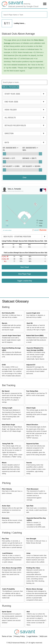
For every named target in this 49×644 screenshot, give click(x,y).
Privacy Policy (20, 636)
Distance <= (30, 158)
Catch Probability (8, 589)
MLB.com (44, 636)
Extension (6, 518)
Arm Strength (31, 539)
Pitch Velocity (7, 489)
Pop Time (5, 539)
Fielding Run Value (33, 568)
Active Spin (6, 506)
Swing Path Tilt (8, 444)
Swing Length (7, 408)
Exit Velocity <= (31, 166)
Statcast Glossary (15, 301)
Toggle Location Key (25, 281)
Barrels (5, 323)
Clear (24, 177)
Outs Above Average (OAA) (12, 568)
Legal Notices (33, 636)
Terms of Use (7, 636)
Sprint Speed (7, 612)
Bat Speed (6, 391)
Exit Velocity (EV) (8, 313)
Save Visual (25, 267)
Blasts (4, 463)
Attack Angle (31, 408)
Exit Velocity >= (11, 166)
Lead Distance (7, 553)
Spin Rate (30, 506)
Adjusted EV (31, 365)
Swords (29, 463)
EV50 (4, 365)
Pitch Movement (33, 489)
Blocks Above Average (34, 589)
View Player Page (24, 274)
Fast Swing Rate (32, 391)
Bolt (28, 612)
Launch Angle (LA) (33, 313)
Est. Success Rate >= (11, 149)
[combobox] (24, 14)
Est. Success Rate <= (30, 149)
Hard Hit (30, 323)
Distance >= (9, 158)
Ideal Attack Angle (8, 425)
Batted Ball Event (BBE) (35, 335)
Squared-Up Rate (32, 444)
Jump (28, 553)
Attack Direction (32, 425)
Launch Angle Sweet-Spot (11, 335)
